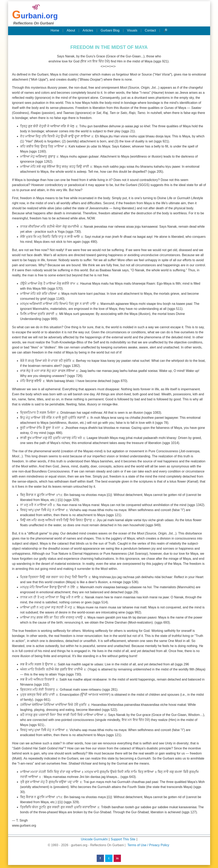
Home (55, 30)
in (117, 858)
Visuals (132, 30)
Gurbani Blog (110, 30)
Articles (88, 30)
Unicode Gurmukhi (94, 839)
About (71, 30)
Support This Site (123, 839)
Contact (150, 30)
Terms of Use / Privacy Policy (148, 845)
